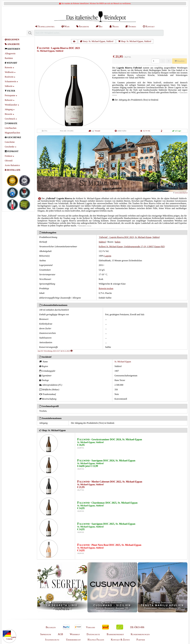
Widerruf (75, 634)
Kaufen (179, 61)
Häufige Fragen (96, 640)
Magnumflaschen (12, 133)
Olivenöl (9, 161)
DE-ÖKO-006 (137, 627)
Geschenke (10, 147)
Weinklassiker (11, 105)
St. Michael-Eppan (123, 362)
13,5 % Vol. (146, 131)
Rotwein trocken (106, 288)
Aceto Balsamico (12, 165)
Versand (97, 131)
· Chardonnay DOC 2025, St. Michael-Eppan (107, 503)
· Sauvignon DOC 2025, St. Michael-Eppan (106, 524)
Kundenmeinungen (140, 634)
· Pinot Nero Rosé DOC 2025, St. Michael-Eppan (109, 545)
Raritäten (9, 58)
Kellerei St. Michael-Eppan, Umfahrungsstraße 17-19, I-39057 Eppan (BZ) (132, 247)
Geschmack (10, 119)
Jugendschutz (52, 640)
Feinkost (9, 156)
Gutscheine (10, 142)
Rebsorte (9, 100)
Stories (131, 26)
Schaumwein (11, 81)
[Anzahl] (156, 61)
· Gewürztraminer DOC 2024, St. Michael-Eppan (110, 439)
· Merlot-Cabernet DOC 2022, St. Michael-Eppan (110, 482)
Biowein (9, 114)
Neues (114, 26)
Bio (99, 26)
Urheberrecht (73, 640)
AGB (60, 634)
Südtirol (102, 242)
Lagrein (108, 256)
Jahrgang (9, 109)
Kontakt (149, 26)
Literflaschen (11, 128)
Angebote (83, 26)
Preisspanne (10, 95)
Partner (141, 640)
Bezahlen (51, 627)
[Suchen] (30, 33)
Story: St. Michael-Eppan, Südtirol (97, 41)
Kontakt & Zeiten (120, 640)
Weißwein (9, 72)
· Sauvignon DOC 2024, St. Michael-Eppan (106, 461)
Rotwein (9, 67)
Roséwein (9, 77)
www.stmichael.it (181, 193)
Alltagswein (10, 53)
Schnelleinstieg (45, 26)
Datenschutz (93, 634)
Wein (65, 26)
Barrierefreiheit (115, 634)
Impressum (46, 634)
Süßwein (9, 86)
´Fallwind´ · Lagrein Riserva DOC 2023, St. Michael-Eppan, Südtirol (129, 237)
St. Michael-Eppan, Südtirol (50, 51)
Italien (118, 242)
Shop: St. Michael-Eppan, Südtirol (135, 41)
